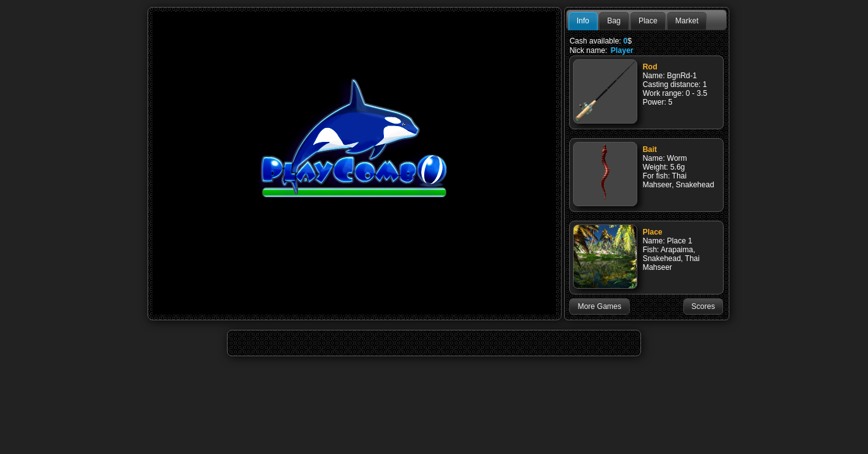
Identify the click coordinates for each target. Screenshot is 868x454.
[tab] (583, 21)
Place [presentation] (648, 21)
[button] (599, 306)
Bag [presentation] (614, 21)
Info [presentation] (583, 21)
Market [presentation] (687, 21)
